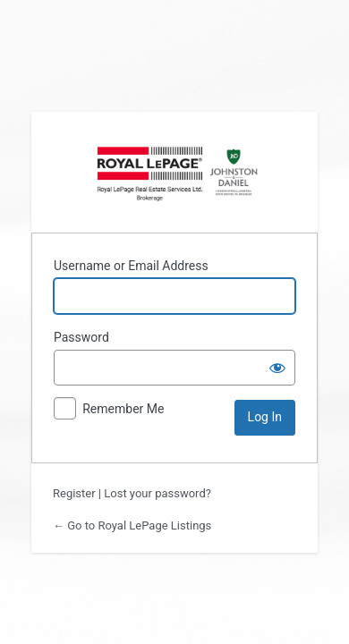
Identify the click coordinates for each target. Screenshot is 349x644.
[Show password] (277, 368)
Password (81, 337)
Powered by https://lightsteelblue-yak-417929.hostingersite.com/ (174, 172)
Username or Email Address (131, 266)
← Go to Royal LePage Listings (132, 525)
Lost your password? (157, 493)
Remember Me (123, 409)
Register (74, 493)
